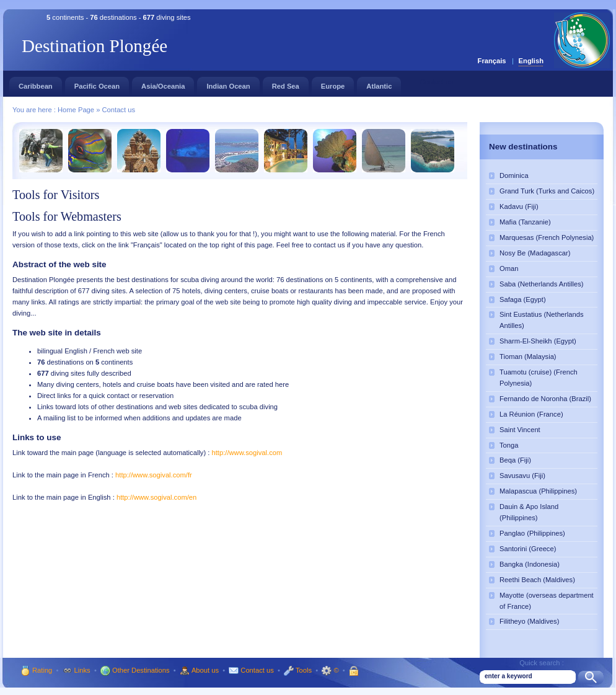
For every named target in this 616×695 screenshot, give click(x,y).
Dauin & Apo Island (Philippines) (529, 512)
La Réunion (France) (531, 414)
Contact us (119, 110)
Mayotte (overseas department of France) (547, 601)
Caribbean (36, 83)
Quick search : (542, 663)
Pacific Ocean (97, 83)
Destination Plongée (95, 46)
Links (76, 670)
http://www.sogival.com (247, 453)
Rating (35, 670)
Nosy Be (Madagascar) (535, 253)
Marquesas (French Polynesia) (547, 237)
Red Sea (286, 83)
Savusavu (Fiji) (522, 476)
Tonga (509, 445)
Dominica (514, 175)
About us (198, 670)
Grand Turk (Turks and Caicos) (547, 191)
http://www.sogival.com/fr (154, 475)
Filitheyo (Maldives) (529, 621)
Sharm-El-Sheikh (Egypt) (538, 341)
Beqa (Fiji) (515, 460)
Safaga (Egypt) (523, 299)
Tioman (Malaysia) (528, 356)
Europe (333, 83)
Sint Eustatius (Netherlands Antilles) (542, 320)
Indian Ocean (228, 83)
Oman (509, 268)
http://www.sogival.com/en (156, 497)
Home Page (77, 110)
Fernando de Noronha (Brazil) (545, 399)
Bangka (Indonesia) (530, 564)
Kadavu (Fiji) (519, 206)
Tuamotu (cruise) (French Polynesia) (539, 378)
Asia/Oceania (163, 83)
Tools (297, 670)
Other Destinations (134, 670)
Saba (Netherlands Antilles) (542, 284)
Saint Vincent (520, 430)
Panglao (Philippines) (532, 533)
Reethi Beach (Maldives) (537, 580)
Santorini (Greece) (528, 549)
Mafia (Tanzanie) (525, 222)
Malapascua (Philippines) (538, 491)
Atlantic (379, 83)
